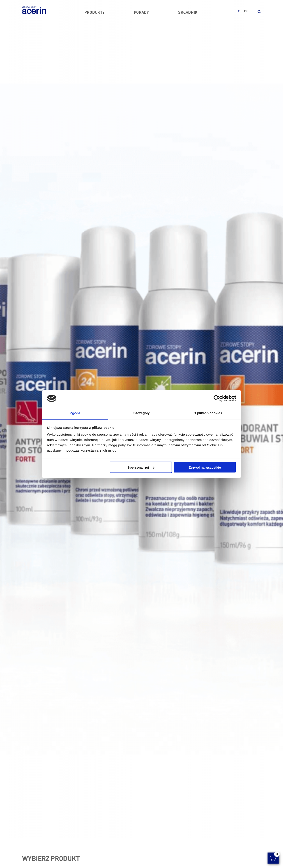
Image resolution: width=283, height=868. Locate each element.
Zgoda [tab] (75, 413)
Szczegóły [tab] (141, 413)
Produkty (95, 12)
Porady (141, 12)
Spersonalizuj (141, 467)
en (246, 11)
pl (240, 11)
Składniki (188, 12)
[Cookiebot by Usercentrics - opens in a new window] (217, 398)
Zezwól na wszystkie (205, 467)
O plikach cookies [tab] (208, 413)
